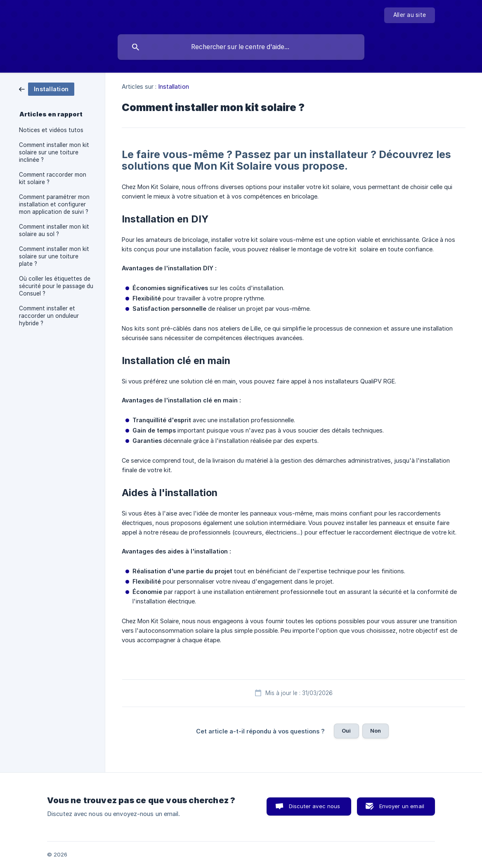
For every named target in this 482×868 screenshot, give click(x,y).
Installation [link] (174, 86)
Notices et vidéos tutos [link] (51, 130)
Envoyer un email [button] (402, 806)
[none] (410, 15)
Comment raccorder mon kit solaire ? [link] (53, 178)
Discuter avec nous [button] (315, 806)
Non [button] (376, 731)
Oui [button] (346, 731)
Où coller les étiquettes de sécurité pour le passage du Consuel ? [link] (56, 286)
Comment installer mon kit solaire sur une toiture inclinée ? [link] (54, 152)
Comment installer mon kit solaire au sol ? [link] (54, 230)
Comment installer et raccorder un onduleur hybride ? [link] (49, 316)
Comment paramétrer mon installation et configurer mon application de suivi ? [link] (54, 204)
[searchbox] (241, 47)
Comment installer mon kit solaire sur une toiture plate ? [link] (54, 256)
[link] (47, 89)
